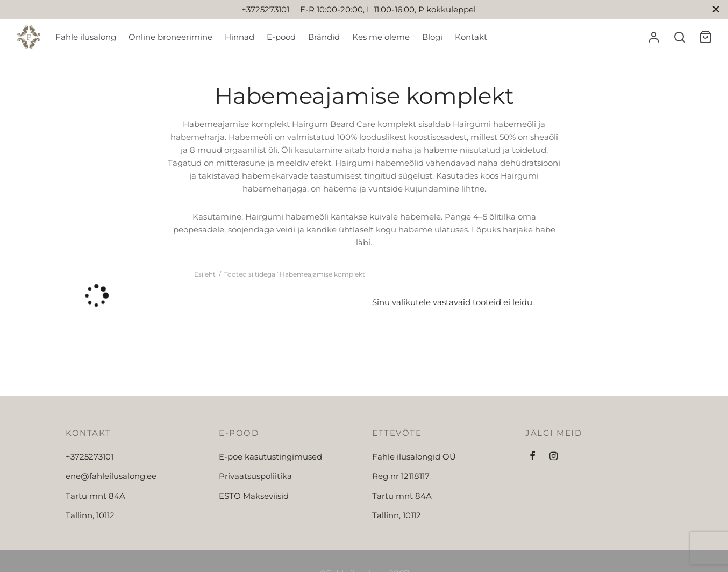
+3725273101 (90, 457)
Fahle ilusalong (86, 37)
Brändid (324, 37)
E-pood (281, 37)
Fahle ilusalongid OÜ (414, 457)
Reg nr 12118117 (401, 476)
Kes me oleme (381, 37)
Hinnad (240, 37)
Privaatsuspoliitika (255, 476)
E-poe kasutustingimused (270, 457)
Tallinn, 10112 (90, 515)
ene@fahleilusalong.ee (111, 476)
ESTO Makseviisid (254, 496)
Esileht (205, 274)
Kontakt (471, 37)
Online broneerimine (170, 37)
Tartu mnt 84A (95, 496)
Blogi (432, 37)
